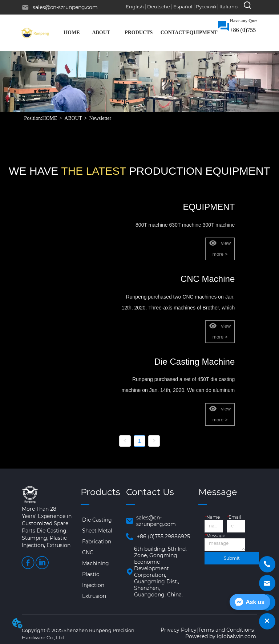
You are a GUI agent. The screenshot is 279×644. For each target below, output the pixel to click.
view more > (220, 249)
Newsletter (100, 118)
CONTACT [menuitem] (173, 33)
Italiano (229, 7)
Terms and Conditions (226, 630)
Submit (232, 558)
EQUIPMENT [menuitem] (202, 33)
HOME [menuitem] (72, 33)
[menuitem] (101, 33)
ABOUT (73, 118)
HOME (50, 118)
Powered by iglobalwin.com (221, 636)
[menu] (138, 33)
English (135, 7)
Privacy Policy (179, 630)
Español (183, 7)
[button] (101, 33)
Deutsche (159, 7)
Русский (206, 7)
